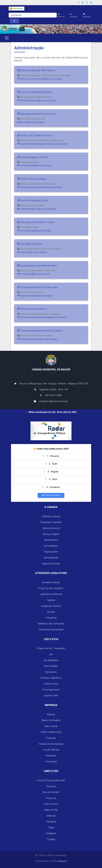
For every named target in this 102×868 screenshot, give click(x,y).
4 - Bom (51, 479)
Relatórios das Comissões (51, 624)
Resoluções (51, 672)
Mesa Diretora (51, 540)
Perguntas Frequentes (51, 522)
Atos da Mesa (51, 666)
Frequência (51, 618)
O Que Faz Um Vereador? (51, 588)
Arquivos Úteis (51, 695)
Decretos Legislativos (51, 678)
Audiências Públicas (51, 606)
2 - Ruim (51, 464)
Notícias (51, 714)
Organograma (51, 552)
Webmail (51, 816)
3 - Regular (51, 472)
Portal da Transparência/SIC (51, 780)
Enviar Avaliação (51, 495)
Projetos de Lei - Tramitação (51, 648)
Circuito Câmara (51, 750)
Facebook (51, 822)
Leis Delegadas (51, 660)
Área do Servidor (51, 792)
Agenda (51, 600)
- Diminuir (61, 15)
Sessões (51, 612)
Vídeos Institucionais (51, 732)
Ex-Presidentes (51, 546)
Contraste (87, 15)
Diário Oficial (51, 726)
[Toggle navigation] (7, 38)
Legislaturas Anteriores (51, 594)
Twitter (51, 828)
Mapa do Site (51, 810)
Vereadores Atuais (51, 582)
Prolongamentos (51, 690)
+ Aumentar (73, 15)
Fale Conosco (51, 804)
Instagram (51, 833)
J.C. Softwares (60, 861)
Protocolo (51, 798)
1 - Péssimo (51, 456)
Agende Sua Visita (51, 564)
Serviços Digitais (51, 534)
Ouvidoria (51, 786)
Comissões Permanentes (51, 630)
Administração (51, 558)
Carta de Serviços (51, 528)
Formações (51, 762)
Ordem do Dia (51, 684)
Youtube (51, 839)
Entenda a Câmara (51, 516)
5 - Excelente (51, 487)
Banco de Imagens (51, 720)
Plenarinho (51, 756)
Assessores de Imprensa (51, 744)
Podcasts (51, 738)
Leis (51, 654)
